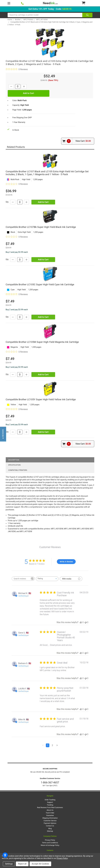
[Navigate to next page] (57, 745)
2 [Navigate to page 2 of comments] (52, 745)
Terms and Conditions (50, 843)
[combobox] (47, 579)
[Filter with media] (71, 579)
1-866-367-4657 (50, 782)
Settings (9, 864)
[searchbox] (21, 579)
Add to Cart (43, 202)
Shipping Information (50, 818)
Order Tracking (50, 800)
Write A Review (66, 562)
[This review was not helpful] (86, 622)
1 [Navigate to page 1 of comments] (48, 745)
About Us (50, 810)
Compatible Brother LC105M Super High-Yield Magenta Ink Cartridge (42, 342)
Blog (50, 828)
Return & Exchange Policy (50, 845)
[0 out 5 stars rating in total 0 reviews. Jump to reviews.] (17, 69)
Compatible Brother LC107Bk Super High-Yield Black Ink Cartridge (41, 227)
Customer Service (50, 821)
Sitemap (50, 831)
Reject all (22, 864)
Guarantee (50, 815)
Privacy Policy (50, 840)
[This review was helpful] (81, 622)
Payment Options (50, 823)
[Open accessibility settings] (5, 855)
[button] (3, 434)
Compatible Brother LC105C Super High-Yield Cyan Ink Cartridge (40, 284)
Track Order (50, 813)
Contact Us (50, 826)
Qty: (7, 202)
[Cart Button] (87, 3)
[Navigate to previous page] (43, 745)
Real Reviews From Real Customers (50, 807)
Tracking (50, 805)
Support (50, 802)
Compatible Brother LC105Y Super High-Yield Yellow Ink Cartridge (41, 399)
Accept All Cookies (40, 864)
